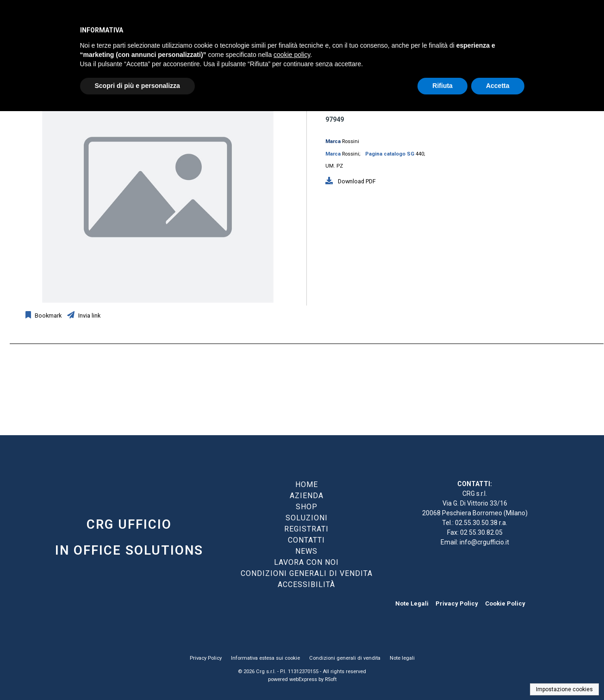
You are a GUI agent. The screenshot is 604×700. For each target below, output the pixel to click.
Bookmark (47, 316)
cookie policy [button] (292, 55)
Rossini (351, 141)
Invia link (89, 316)
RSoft (331, 679)
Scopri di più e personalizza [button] (137, 86)
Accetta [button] (498, 86)
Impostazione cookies (564, 689)
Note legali (402, 658)
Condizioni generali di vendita (345, 658)
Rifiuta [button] (442, 86)
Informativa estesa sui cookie (265, 658)
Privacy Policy (457, 603)
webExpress (303, 679)
